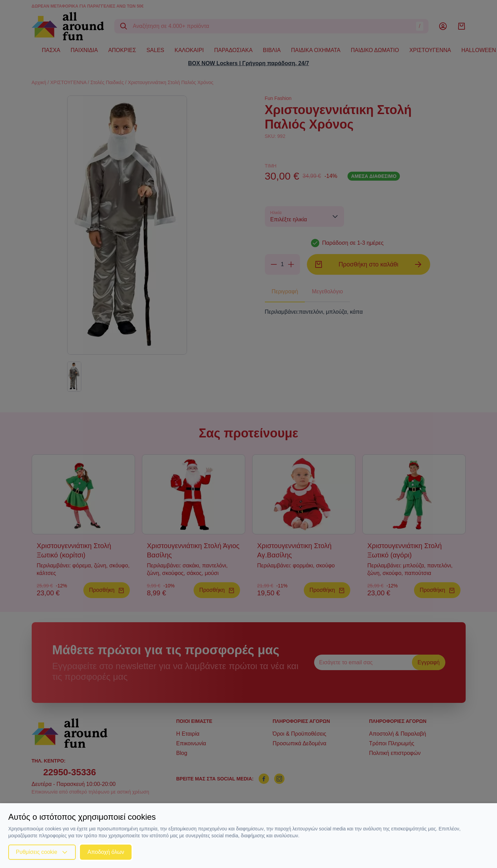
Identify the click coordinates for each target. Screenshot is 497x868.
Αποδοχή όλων (106, 852)
